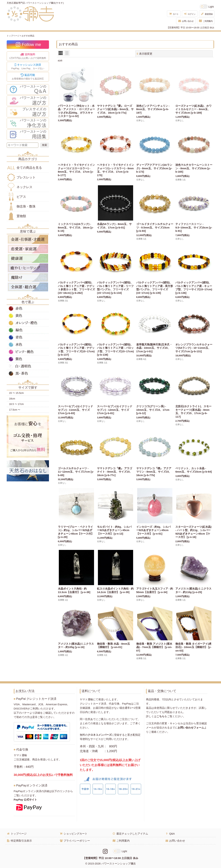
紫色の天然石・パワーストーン (28, 359)
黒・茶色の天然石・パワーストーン (28, 373)
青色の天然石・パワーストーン (28, 337)
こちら (161, 716)
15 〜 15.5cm (16, 393)
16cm (12, 399)
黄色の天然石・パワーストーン (28, 316)
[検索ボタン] (45, 145)
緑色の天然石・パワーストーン (28, 330)
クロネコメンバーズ (100, 735)
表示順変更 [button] (144, 54)
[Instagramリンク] (105, 851)
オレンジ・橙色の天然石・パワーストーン (28, 323)
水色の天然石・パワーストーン (28, 345)
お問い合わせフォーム (191, 728)
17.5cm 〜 (15, 410)
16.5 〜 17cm (16, 404)
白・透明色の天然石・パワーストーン (28, 366)
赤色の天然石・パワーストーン (28, 308)
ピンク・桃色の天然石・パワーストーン (28, 352)
